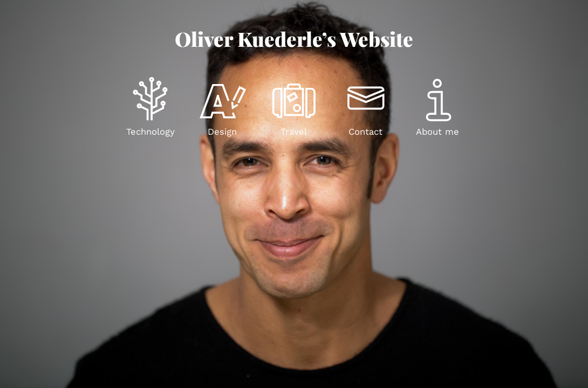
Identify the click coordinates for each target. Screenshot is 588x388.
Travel (294, 132)
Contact (365, 132)
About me (437, 132)
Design (222, 132)
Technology (151, 132)
